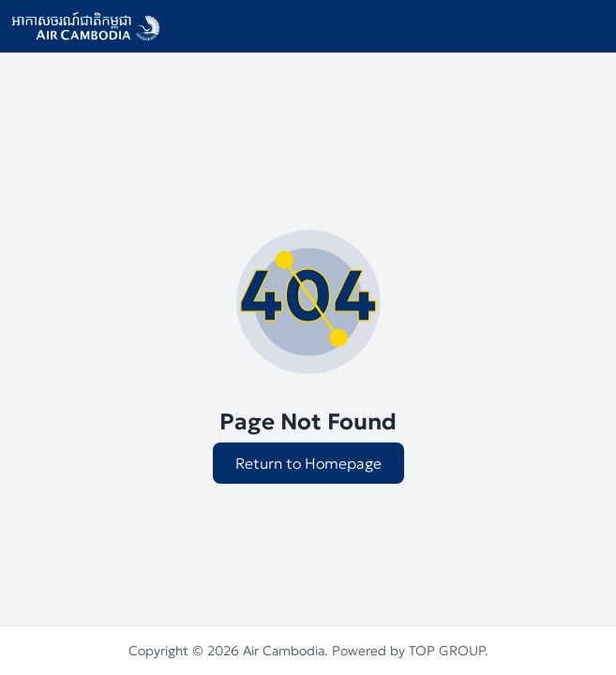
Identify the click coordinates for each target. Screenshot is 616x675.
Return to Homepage (308, 463)
